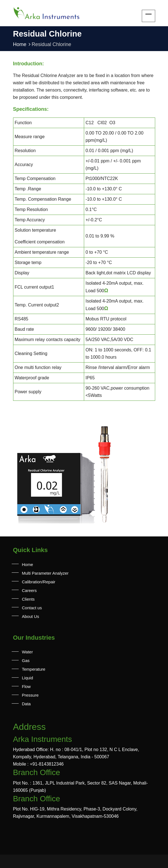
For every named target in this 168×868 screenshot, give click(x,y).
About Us (31, 616)
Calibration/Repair (39, 582)
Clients (28, 599)
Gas (26, 660)
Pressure (30, 695)
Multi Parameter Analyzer (45, 573)
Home (22, 44)
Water (27, 652)
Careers (29, 590)
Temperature (34, 669)
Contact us (32, 608)
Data (26, 704)
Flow (26, 686)
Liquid (28, 678)
